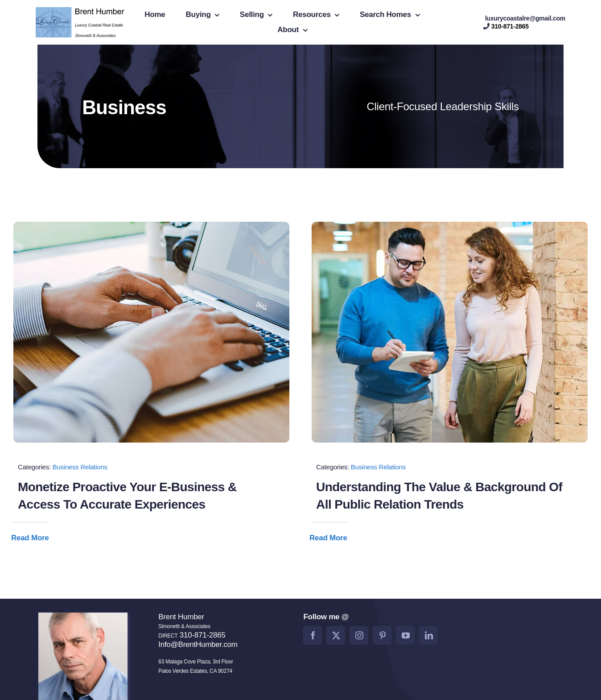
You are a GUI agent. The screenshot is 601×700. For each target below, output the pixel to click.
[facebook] (313, 635)
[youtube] (405, 635)
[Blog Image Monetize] (151, 226)
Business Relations (80, 467)
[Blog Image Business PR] (450, 226)
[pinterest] (382, 635)
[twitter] (336, 635)
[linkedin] (428, 635)
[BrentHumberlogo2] (81, 11)
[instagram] (359, 635)
